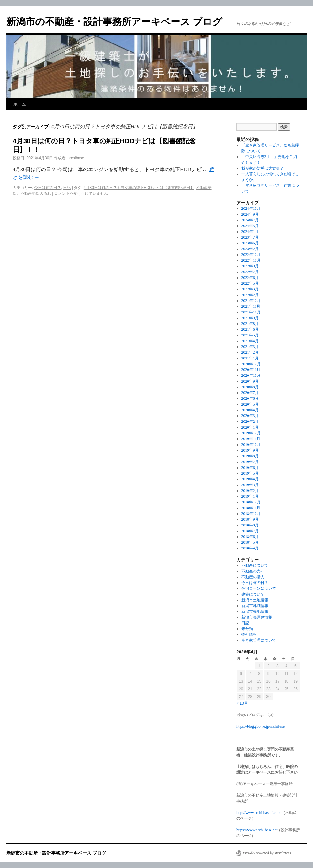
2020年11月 (251, 370)
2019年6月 (250, 468)
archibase (76, 158)
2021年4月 (250, 341)
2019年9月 (250, 450)
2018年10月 (251, 514)
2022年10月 (251, 260)
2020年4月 (250, 410)
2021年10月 (251, 312)
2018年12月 (251, 502)
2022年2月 (250, 295)
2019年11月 (251, 439)
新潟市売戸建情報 (257, 617)
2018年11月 (251, 508)
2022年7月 (250, 272)
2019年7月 (250, 462)
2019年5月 (250, 473)
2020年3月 (250, 416)
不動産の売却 (253, 571)
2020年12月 (251, 364)
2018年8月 (250, 525)
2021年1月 (250, 358)
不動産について (255, 565)
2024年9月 (250, 214)
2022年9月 (250, 266)
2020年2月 (250, 422)
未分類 (247, 629)
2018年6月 (250, 537)
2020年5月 (250, 404)
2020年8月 (250, 387)
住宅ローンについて (259, 588)
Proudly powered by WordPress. (267, 853)
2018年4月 (250, 548)
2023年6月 (250, 243)
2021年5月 (250, 335)
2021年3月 (250, 347)
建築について (253, 594)
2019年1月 (250, 496)
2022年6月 (250, 278)
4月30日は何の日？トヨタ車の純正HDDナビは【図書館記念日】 (139, 188)
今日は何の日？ (48, 188)
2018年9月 (250, 519)
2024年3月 (250, 226)
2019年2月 (250, 491)
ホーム (20, 104)
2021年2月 (250, 352)
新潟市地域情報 (255, 606)
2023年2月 (250, 249)
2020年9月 (250, 381)
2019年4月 (250, 479)
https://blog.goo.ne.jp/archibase (260, 726)
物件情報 (249, 635)
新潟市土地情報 (255, 600)
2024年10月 (251, 209)
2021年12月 (251, 301)
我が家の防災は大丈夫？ (263, 168)
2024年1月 (250, 232)
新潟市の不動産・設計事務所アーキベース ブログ (114, 22)
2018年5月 (250, 542)
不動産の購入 (253, 577)
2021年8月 (250, 324)
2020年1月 (250, 427)
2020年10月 (251, 375)
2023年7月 (250, 237)
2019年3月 (250, 485)
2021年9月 (250, 318)
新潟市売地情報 (255, 612)
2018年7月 (250, 531)
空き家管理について (259, 640)
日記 (67, 188)
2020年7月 (250, 393)
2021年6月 (250, 329)
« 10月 (242, 703)
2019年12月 (251, 433)
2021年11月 (251, 306)
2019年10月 (251, 445)
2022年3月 (250, 289)
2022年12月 (251, 255)
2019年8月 (250, 456)
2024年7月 (250, 220)
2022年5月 (250, 283)
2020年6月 (250, 398)
